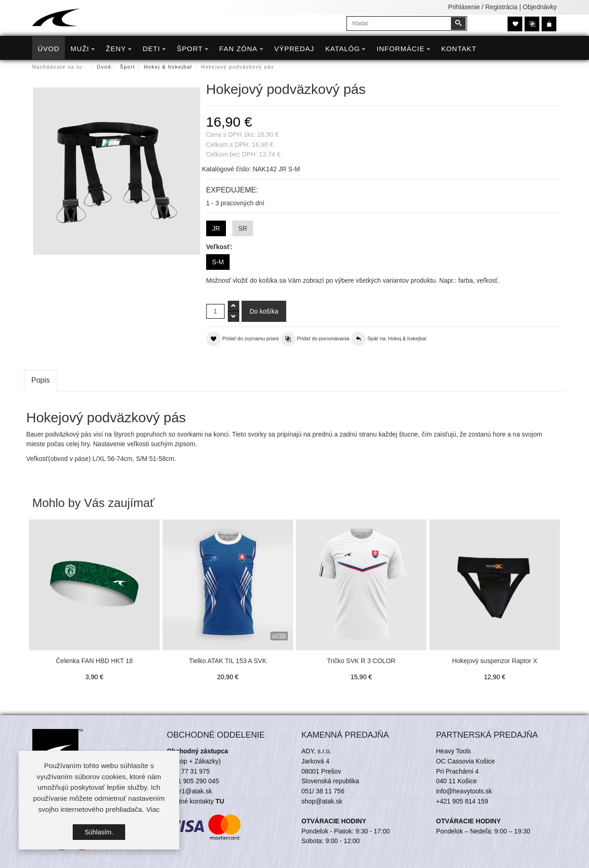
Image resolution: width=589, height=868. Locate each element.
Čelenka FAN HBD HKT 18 (94, 661)
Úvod (104, 67)
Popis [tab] (40, 380)
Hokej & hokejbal (168, 67)
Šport (128, 67)
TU (220, 801)
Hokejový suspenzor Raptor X (494, 661)
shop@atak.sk (322, 801)
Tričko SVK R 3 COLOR (361, 661)
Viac (153, 809)
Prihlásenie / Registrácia (483, 7)
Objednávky (540, 7)
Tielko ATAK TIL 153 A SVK (228, 661)
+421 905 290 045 (193, 781)
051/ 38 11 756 (323, 791)
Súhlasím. (99, 832)
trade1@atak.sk (190, 791)
